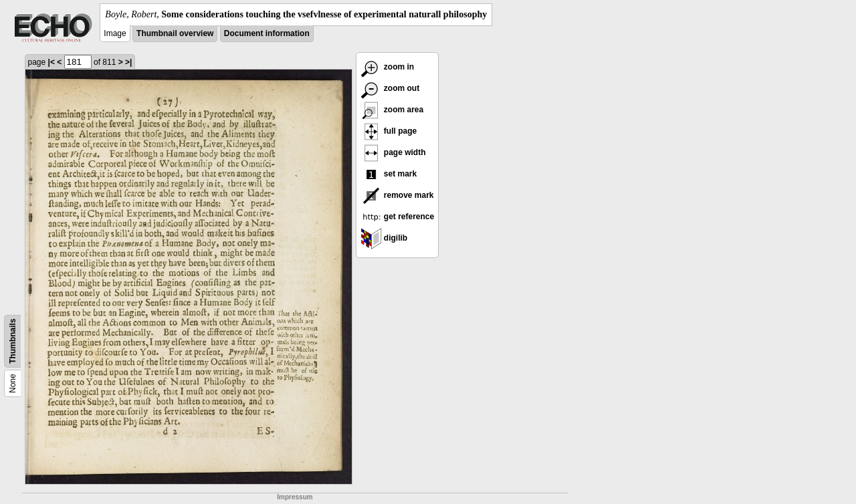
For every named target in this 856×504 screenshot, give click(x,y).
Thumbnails (13, 341)
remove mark (397, 195)
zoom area (392, 110)
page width (393, 152)
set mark (389, 174)
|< (51, 62)
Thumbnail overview (175, 33)
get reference (398, 217)
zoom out (390, 88)
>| (128, 62)
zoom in (388, 67)
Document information (267, 33)
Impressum (295, 497)
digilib (384, 238)
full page (389, 131)
